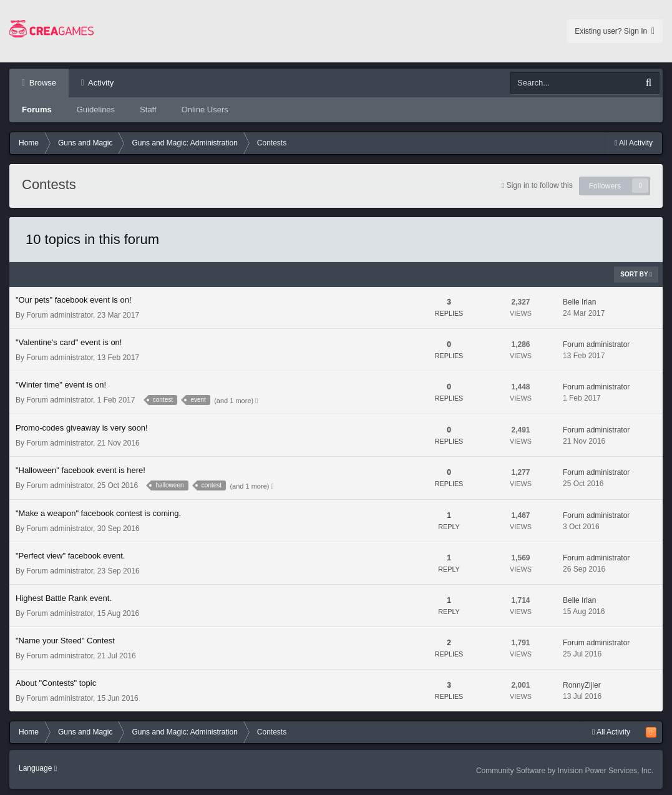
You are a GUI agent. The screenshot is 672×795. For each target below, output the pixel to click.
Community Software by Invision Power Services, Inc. (565, 771)
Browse (41, 83)
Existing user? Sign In (615, 31)
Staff (148, 110)
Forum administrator (60, 315)
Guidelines (96, 110)
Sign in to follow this (540, 185)
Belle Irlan (579, 302)
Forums (37, 110)
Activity (100, 83)
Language (38, 768)
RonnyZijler (582, 685)
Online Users (205, 110)
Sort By (636, 274)
